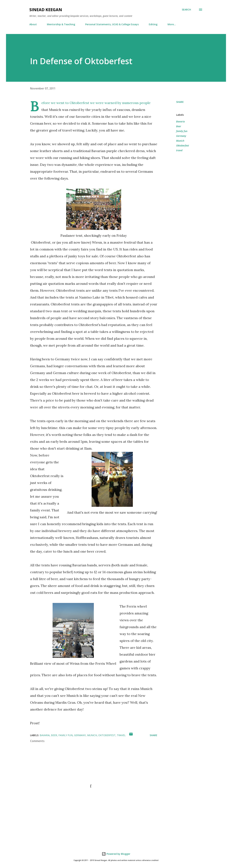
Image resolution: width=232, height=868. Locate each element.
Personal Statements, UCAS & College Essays (112, 24)
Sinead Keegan (46, 10)
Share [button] (180, 102)
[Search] (186, 10)
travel (179, 150)
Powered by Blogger (116, 854)
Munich (180, 141)
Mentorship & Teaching (61, 24)
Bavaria (180, 121)
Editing (153, 24)
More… (172, 24)
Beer (179, 126)
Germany (181, 136)
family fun (182, 131)
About (33, 24)
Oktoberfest (183, 145)
